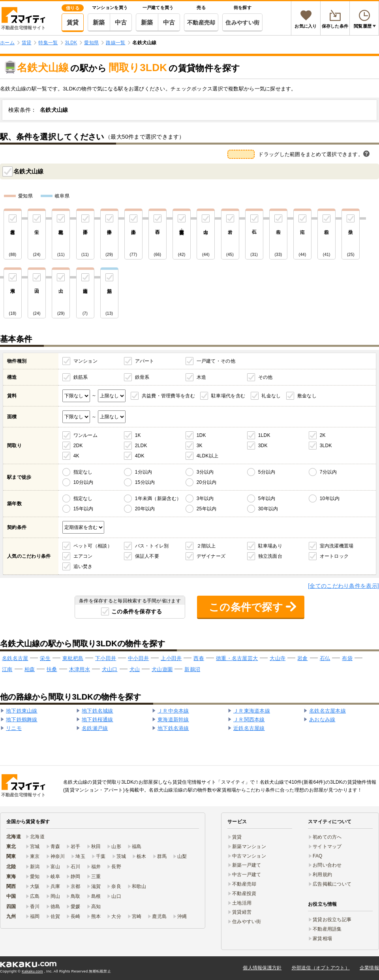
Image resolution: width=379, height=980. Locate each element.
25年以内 (207, 509)
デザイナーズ (211, 556)
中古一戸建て (247, 875)
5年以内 (267, 498)
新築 (99, 22)
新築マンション (249, 846)
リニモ (14, 728)
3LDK (326, 446)
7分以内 (328, 472)
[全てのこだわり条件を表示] (343, 586)
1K (138, 435)
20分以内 (207, 482)
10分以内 (83, 482)
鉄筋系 (81, 377)
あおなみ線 (322, 719)
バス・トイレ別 (152, 546)
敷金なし (307, 396)
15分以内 (145, 482)
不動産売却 (201, 23)
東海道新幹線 (173, 719)
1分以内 (144, 472)
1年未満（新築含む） (158, 498)
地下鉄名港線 (173, 728)
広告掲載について (332, 884)
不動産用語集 (327, 929)
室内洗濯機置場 (337, 546)
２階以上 (206, 546)
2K (323, 435)
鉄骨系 (142, 377)
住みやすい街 (242, 23)
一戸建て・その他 (216, 361)
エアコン (83, 556)
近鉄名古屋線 (249, 728)
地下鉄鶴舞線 (22, 719)
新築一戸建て (247, 865)
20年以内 (145, 509)
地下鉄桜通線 (98, 719)
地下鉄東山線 (22, 711)
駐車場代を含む (228, 396)
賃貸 (73, 22)
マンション (85, 361)
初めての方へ (327, 837)
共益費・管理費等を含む (168, 396)
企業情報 (369, 968)
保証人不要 (147, 556)
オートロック (334, 556)
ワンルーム (85, 435)
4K (76, 456)
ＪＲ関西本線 (249, 719)
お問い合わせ (327, 865)
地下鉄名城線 (98, 711)
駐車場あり (270, 546)
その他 (265, 377)
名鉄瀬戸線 (95, 728)
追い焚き (83, 566)
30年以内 (268, 509)
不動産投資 (244, 893)
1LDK (264, 435)
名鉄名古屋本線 (327, 711)
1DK (201, 435)
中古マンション (249, 856)
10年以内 (330, 498)
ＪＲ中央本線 (173, 711)
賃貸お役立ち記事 (332, 920)
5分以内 (267, 472)
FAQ (318, 856)
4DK (140, 456)
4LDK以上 (208, 456)
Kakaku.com (32, 971)
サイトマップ (327, 846)
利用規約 (322, 875)
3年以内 (205, 498)
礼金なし (271, 396)
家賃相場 (322, 939)
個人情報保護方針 (262, 968)
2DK (78, 446)
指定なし (83, 472)
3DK (263, 446)
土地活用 (242, 903)
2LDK (141, 446)
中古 (121, 22)
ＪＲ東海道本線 (252, 711)
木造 (202, 377)
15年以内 (83, 509)
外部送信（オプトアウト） (321, 968)
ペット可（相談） (93, 546)
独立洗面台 (270, 556)
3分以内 (205, 472)
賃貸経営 (242, 912)
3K (200, 446)
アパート (145, 361)
